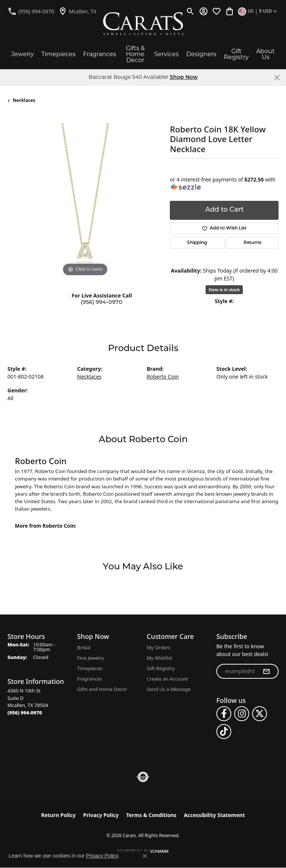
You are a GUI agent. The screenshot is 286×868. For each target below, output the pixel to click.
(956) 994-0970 (102, 303)
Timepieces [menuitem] (90, 668)
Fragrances (100, 54)
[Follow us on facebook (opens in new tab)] (224, 714)
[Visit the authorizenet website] (143, 777)
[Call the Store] (25, 713)
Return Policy (59, 815)
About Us (266, 54)
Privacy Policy (101, 815)
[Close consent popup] (145, 856)
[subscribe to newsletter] (266, 671)
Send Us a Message (169, 689)
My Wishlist (160, 658)
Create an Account (167, 679)
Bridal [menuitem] (84, 647)
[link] (31, 11)
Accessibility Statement (214, 815)
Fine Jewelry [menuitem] (90, 658)
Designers (201, 54)
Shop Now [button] (184, 78)
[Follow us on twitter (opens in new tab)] (260, 714)
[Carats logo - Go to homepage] (143, 24)
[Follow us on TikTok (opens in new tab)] (224, 732)
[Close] (277, 78)
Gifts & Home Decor (135, 54)
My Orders (159, 647)
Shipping (197, 243)
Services (166, 54)
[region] (85, 200)
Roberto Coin (163, 377)
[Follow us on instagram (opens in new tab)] (242, 714)
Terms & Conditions (151, 815)
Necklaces (24, 100)
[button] (190, 11)
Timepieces (58, 54)
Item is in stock (224, 290)
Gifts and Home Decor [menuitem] (102, 689)
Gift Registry (236, 54)
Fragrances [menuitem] (90, 679)
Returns (252, 243)
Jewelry (23, 54)
